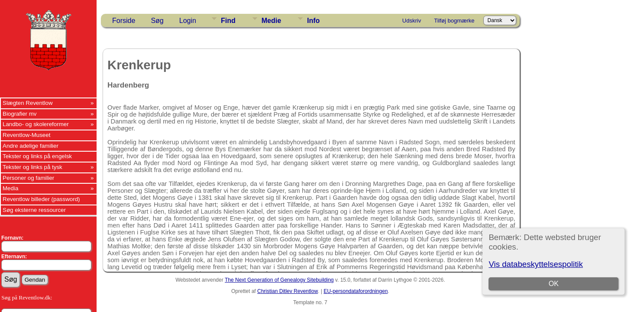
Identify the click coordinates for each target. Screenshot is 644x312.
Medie (271, 21)
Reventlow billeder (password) (41, 199)
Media (10, 188)
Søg (157, 21)
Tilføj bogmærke (454, 21)
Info (313, 21)
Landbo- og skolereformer (36, 124)
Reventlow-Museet (26, 135)
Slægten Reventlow (28, 103)
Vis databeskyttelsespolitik (536, 264)
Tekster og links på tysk (32, 167)
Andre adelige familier (31, 146)
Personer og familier (28, 178)
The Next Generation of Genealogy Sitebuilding (279, 280)
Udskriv (412, 21)
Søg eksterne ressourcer (34, 210)
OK (554, 284)
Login (188, 21)
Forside (124, 21)
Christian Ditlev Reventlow (288, 291)
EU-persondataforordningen (356, 291)
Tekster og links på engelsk (37, 156)
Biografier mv (20, 114)
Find (228, 21)
